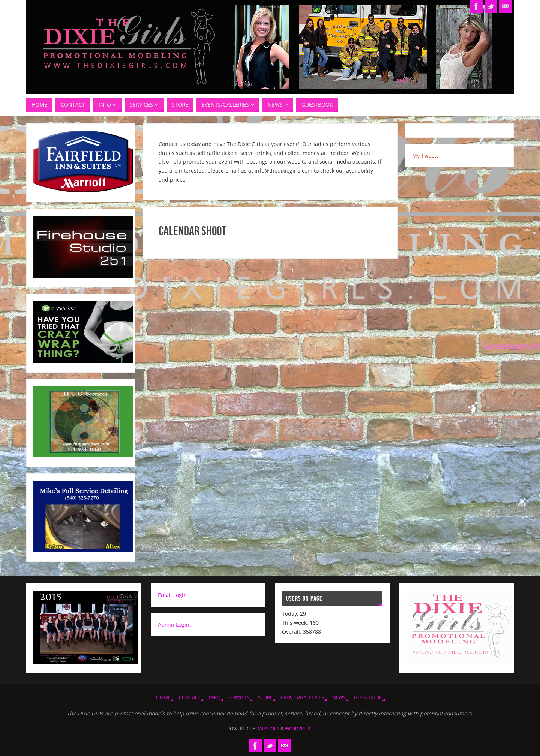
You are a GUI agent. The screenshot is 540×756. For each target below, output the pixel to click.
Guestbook (368, 698)
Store (265, 698)
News (339, 698)
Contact (190, 698)
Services (239, 698)
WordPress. (299, 729)
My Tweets (425, 156)
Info (215, 698)
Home (163, 698)
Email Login (172, 595)
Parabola (268, 729)
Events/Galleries (302, 698)
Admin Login (174, 624)
